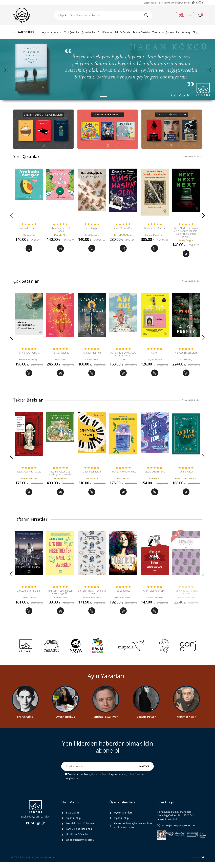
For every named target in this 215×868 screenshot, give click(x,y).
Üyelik (185, 15)
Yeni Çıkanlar (72, 32)
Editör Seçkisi (123, 32)
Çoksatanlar (88, 32)
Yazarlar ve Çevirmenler (166, 32)
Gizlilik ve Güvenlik (77, 840)
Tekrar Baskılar (141, 32)
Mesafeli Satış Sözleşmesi (81, 829)
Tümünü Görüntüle (192, 156)
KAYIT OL (144, 772)
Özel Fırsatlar (105, 32)
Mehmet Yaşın (186, 722)
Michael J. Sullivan (106, 722)
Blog (195, 32)
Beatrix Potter (146, 722)
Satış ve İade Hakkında (79, 835)
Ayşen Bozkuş (66, 722)
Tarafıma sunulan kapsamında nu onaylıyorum (105, 782)
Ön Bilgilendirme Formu (80, 846)
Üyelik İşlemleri (123, 818)
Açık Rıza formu (133, 780)
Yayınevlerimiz (52, 32)
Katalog (186, 32)
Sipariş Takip (150, 3)
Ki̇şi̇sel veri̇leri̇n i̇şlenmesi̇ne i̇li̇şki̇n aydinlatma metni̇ (134, 831)
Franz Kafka (25, 722)
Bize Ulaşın (72, 818)
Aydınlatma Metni (99, 780)
